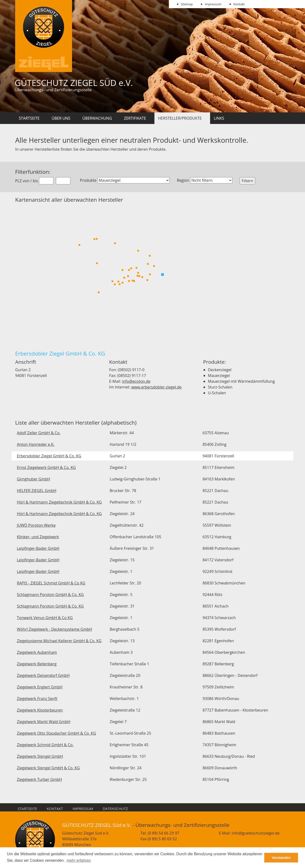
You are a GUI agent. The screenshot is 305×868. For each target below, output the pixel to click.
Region (183, 180)
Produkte (88, 180)
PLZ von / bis (27, 181)
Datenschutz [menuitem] (115, 809)
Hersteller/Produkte (180, 118)
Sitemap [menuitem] (187, 4)
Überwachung (97, 118)
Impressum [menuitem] (213, 4)
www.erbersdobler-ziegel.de (156, 387)
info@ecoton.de (136, 381)
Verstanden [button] (281, 858)
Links (219, 118)
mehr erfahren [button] (79, 860)
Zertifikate (135, 118)
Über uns (61, 118)
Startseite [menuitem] (27, 809)
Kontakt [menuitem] (239, 4)
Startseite (29, 118)
